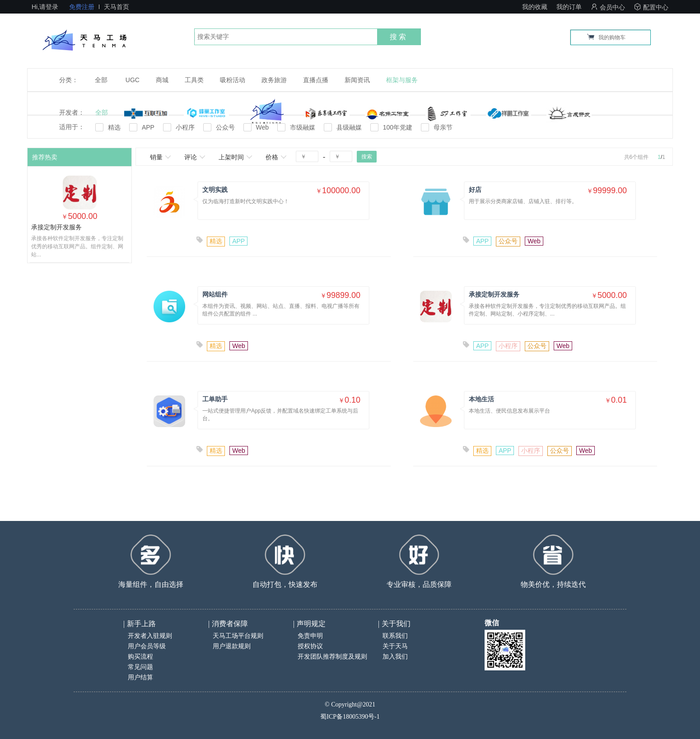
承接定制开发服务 (56, 227)
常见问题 (140, 667)
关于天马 (395, 646)
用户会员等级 (147, 646)
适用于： (72, 127)
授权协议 (310, 646)
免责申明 (310, 636)
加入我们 (395, 657)
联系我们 (395, 636)
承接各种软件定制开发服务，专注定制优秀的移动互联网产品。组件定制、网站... (77, 246)
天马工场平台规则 (238, 636)
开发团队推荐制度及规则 (332, 657)
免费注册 (82, 7)
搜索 (399, 37)
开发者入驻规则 (150, 636)
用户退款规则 (232, 646)
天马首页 (117, 7)
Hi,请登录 (45, 7)
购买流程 (140, 657)
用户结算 (140, 677)
